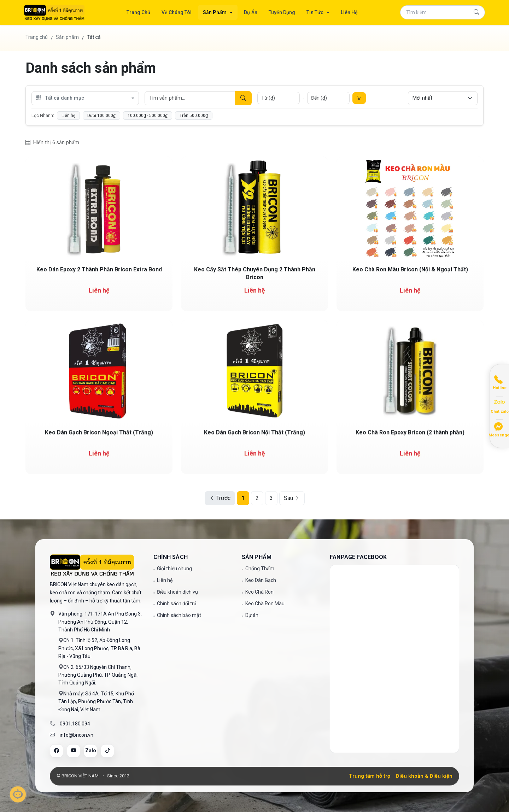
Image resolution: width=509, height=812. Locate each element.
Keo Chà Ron (259, 592)
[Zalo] (90, 751)
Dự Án (251, 12)
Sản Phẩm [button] (215, 12)
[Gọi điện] (499, 382)
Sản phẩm (67, 37)
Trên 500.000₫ (194, 116)
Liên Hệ (349, 12)
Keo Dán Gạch (261, 580)
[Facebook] (57, 751)
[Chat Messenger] (499, 429)
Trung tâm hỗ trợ (370, 776)
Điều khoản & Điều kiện (424, 776)
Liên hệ (68, 116)
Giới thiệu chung (174, 569)
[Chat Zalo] (499, 405)
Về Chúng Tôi (177, 12)
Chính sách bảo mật (179, 615)
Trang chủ (37, 37)
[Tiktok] (107, 751)
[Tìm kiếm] (476, 12)
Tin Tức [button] (315, 12)
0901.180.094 (75, 724)
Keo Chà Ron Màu (265, 604)
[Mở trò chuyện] (18, 794)
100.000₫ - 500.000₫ (148, 116)
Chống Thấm (260, 569)
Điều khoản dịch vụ (177, 592)
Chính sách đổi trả (177, 604)
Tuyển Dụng (282, 12)
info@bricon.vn (77, 735)
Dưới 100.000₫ (101, 116)
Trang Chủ (138, 12)
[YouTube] (74, 751)
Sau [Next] (292, 498)
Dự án (252, 615)
